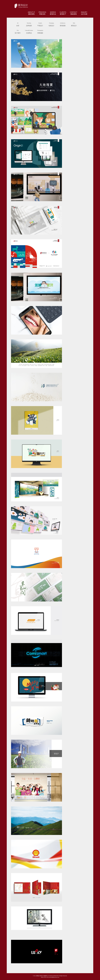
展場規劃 (63, 24)
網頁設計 (74, 24)
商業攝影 (40, 31)
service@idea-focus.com (54, 977)
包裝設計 (51, 24)
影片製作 (18, 31)
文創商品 (29, 31)
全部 (18, 24)
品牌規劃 (29, 24)
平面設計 (40, 24)
